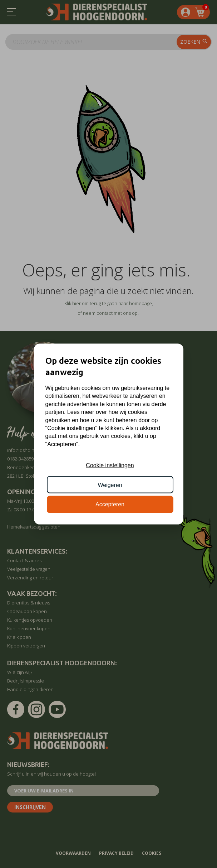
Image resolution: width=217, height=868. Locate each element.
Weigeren (110, 485)
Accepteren (110, 504)
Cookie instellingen (110, 465)
